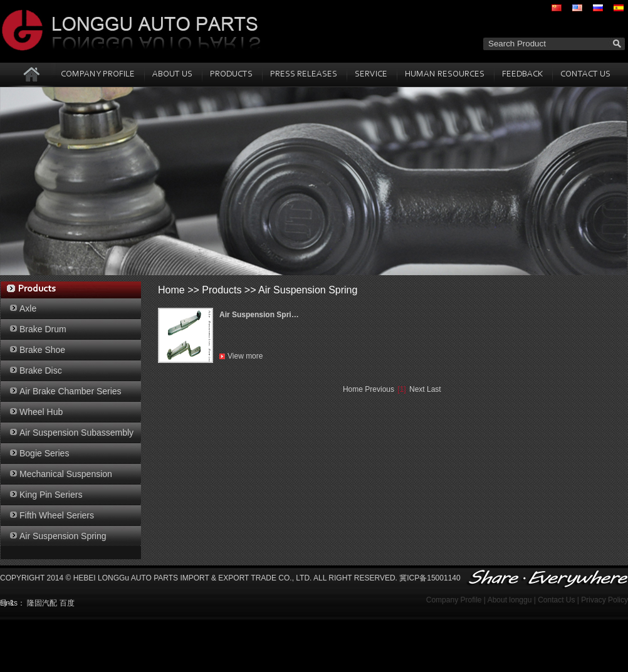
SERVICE (371, 75)
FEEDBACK (522, 75)
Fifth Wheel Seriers (57, 515)
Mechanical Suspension (66, 474)
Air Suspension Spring (63, 536)
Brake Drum (43, 329)
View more (245, 356)
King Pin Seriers (51, 495)
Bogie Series (44, 453)
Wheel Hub (41, 412)
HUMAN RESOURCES (445, 75)
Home (171, 290)
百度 (67, 603)
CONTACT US (585, 75)
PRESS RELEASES (304, 75)
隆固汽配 (42, 603)
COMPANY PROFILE (98, 75)
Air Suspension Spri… (259, 315)
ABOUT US (172, 75)
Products (222, 290)
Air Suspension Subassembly (76, 433)
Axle (28, 308)
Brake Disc (41, 370)
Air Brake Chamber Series (71, 391)
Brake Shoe (42, 350)
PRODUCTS (231, 75)
